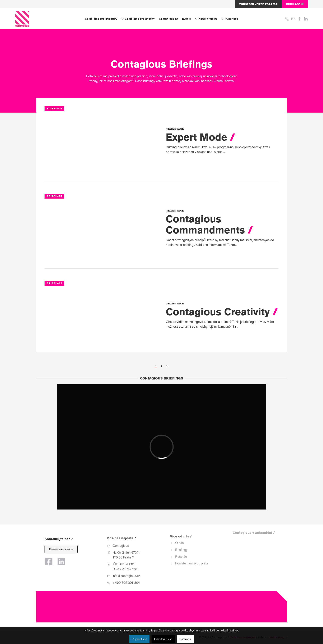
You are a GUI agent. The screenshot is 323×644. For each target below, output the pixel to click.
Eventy (187, 19)
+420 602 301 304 (126, 576)
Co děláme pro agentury (101, 19)
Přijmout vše (139, 639)
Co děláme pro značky (138, 19)
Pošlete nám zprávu (61, 545)
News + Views (206, 19)
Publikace (230, 19)
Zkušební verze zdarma (258, 4)
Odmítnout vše (163, 639)
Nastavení (185, 639)
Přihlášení (295, 4)
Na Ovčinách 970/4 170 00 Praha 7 (126, 548)
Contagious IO (168, 19)
